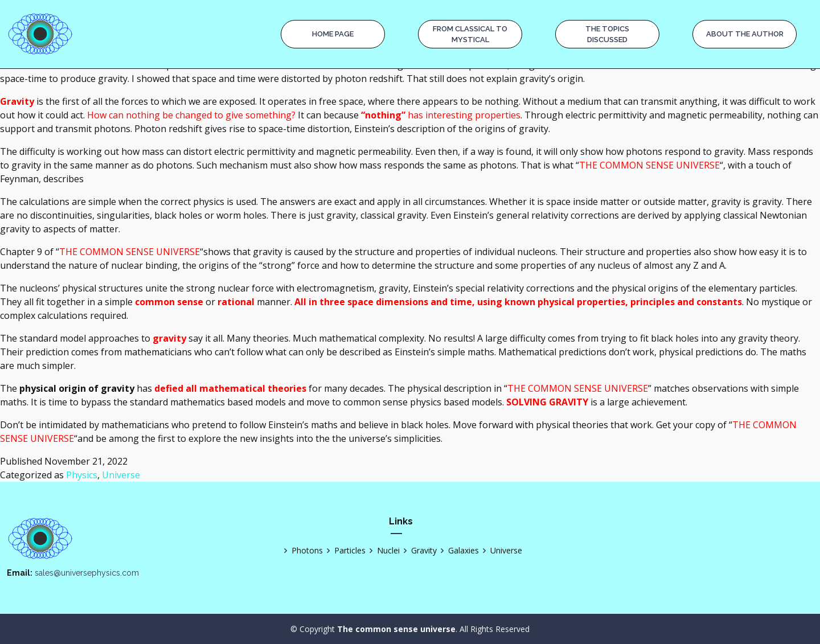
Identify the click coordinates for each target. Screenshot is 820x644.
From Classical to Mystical (470, 34)
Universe (121, 475)
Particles (344, 551)
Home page (333, 34)
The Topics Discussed (607, 34)
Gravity (418, 551)
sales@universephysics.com (87, 573)
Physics (82, 475)
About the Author (745, 34)
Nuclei (383, 551)
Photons (302, 551)
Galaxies (458, 551)
